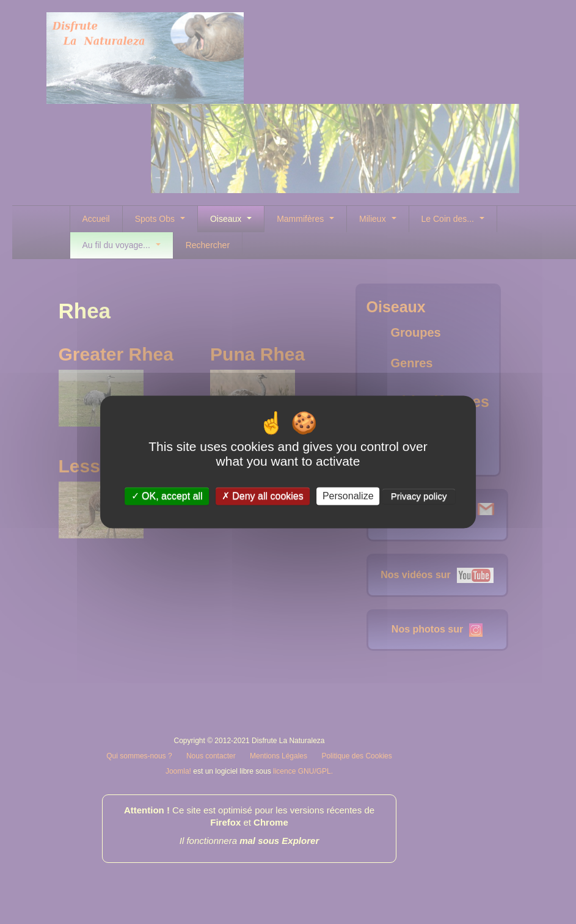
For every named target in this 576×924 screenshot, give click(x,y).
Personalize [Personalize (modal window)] (348, 496)
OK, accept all (167, 496)
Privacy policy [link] (419, 496)
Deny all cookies (263, 496)
